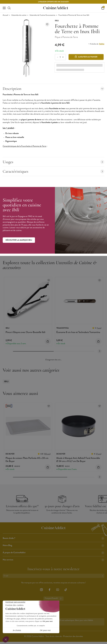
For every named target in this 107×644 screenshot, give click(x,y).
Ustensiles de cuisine (19, 15)
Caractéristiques (53, 171)
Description (53, 89)
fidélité (102, 44)
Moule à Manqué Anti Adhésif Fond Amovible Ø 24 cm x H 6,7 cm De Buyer (78, 460)
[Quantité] (60, 57)
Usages (53, 162)
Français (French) (53, 599)
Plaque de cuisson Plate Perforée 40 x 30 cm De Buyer (27, 460)
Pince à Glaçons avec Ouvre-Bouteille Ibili (25, 332)
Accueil (5, 15)
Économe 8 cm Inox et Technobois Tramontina (78, 332)
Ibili (6, 382)
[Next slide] (100, 351)
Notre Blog (53, 545)
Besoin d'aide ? (53, 538)
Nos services (53, 560)
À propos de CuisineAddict (53, 553)
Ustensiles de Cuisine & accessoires (42, 15)
